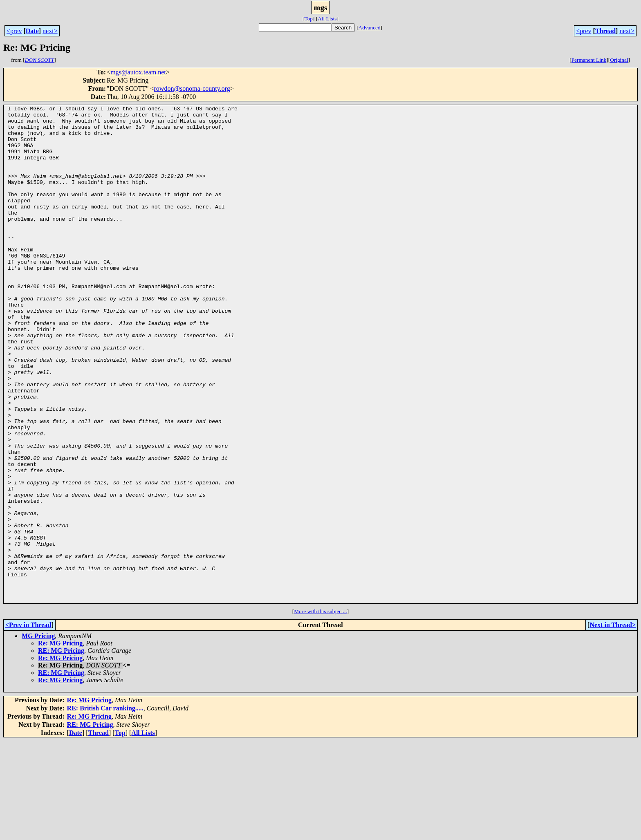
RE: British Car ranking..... (105, 808)
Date (32, 31)
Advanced (370, 28)
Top (308, 19)
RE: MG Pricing (61, 750)
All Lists (327, 19)
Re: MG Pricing (60, 743)
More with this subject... (320, 711)
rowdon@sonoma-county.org (192, 88)
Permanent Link (589, 60)
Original (619, 60)
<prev (14, 31)
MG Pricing (38, 735)
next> (50, 31)
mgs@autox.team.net (138, 72)
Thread (605, 31)
